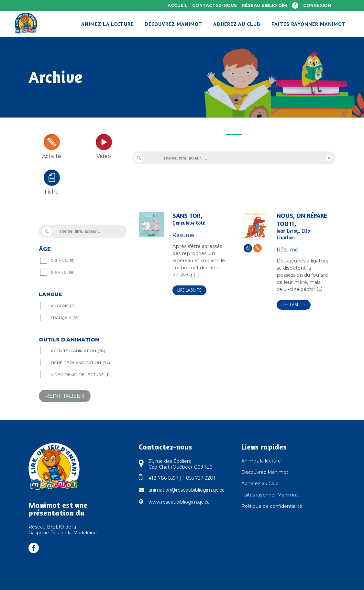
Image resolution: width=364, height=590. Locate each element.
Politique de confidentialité (272, 506)
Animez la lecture (261, 461)
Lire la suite (189, 290)
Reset (329, 158)
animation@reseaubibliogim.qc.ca (187, 490)
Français (65, 318)
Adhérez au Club (260, 484)
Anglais (63, 306)
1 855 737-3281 (199, 478)
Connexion (317, 5)
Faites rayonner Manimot (270, 495)
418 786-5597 (164, 478)
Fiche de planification (80, 363)
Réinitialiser (65, 396)
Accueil (177, 5)
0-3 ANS (63, 261)
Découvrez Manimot (265, 472)
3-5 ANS (63, 273)
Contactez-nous (215, 5)
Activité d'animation (78, 351)
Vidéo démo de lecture (81, 375)
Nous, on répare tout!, (303, 226)
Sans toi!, (199, 219)
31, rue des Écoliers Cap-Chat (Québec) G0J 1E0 (181, 464)
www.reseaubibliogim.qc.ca (179, 502)
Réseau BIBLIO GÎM (264, 5)
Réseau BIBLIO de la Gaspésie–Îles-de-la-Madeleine (63, 530)
